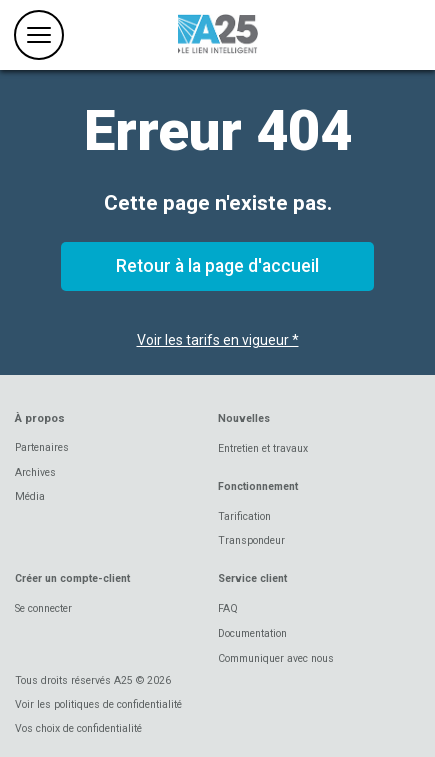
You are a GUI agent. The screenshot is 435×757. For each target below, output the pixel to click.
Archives (35, 472)
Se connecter (43, 608)
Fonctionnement (258, 486)
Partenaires (42, 447)
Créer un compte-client (72, 578)
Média (30, 496)
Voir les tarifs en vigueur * (218, 340)
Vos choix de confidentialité (78, 728)
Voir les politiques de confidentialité (98, 704)
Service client (252, 578)
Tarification (244, 516)
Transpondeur (251, 540)
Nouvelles (244, 418)
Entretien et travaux (263, 448)
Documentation (252, 633)
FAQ (228, 608)
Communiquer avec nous (276, 658)
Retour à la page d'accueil (217, 266)
